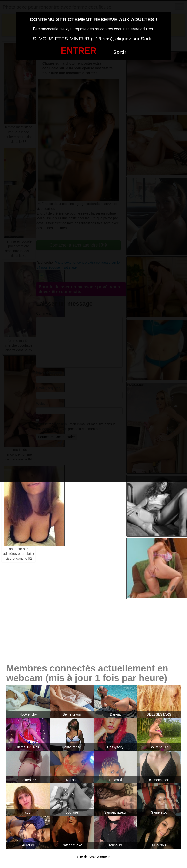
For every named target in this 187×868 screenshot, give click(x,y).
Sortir (120, 52)
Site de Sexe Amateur (93, 857)
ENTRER (79, 51)
